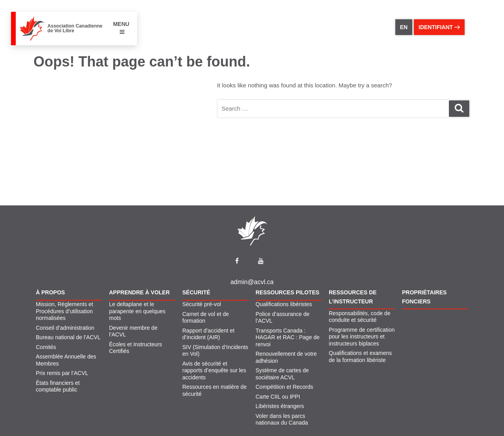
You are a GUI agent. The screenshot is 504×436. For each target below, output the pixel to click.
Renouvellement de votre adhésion (286, 357)
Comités (46, 347)
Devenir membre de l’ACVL (133, 331)
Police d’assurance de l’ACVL (283, 318)
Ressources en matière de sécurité (214, 390)
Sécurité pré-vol (202, 304)
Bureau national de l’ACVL (68, 337)
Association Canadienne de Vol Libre (75, 28)
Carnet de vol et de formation (206, 318)
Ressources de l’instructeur (353, 297)
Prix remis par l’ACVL (62, 373)
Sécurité (196, 292)
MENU (121, 28)
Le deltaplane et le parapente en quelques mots (137, 311)
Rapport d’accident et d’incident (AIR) (208, 334)
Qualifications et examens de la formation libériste (360, 357)
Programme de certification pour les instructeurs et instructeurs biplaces (362, 337)
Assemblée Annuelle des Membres (66, 360)
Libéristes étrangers (280, 406)
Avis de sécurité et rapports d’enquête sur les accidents (214, 370)
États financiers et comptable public (58, 386)
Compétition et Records (284, 387)
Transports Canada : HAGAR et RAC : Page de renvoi (288, 337)
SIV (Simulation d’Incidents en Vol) (215, 351)
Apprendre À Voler (139, 292)
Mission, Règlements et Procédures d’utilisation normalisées (65, 311)
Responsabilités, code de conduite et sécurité (359, 317)
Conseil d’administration (65, 328)
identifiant (439, 27)
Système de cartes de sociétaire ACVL (282, 374)
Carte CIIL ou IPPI (278, 397)
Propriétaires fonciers (424, 297)
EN (404, 27)
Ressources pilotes (287, 292)
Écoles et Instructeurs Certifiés (136, 348)
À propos (50, 292)
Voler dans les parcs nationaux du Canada (282, 419)
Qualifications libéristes (284, 304)
